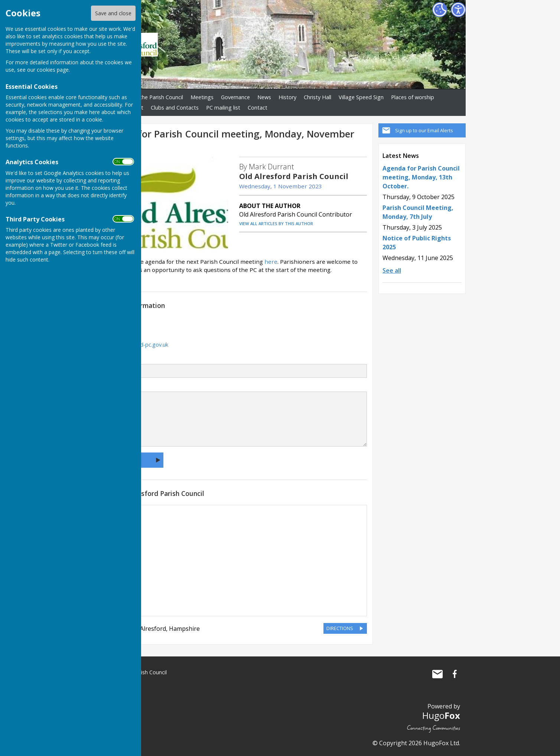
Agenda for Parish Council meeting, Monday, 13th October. (421, 177)
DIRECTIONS (340, 628)
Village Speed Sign (361, 97)
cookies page (53, 70)
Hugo (441, 715)
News (264, 97)
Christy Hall (318, 97)
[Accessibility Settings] (458, 10)
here (271, 262)
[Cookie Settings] (440, 10)
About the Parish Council (153, 97)
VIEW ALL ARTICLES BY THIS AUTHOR (276, 223)
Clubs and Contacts (175, 108)
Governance (235, 97)
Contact (258, 108)
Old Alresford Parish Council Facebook (455, 674)
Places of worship (413, 97)
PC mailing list (223, 108)
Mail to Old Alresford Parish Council (437, 674)
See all (392, 270)
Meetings (202, 97)
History (287, 97)
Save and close (113, 13)
